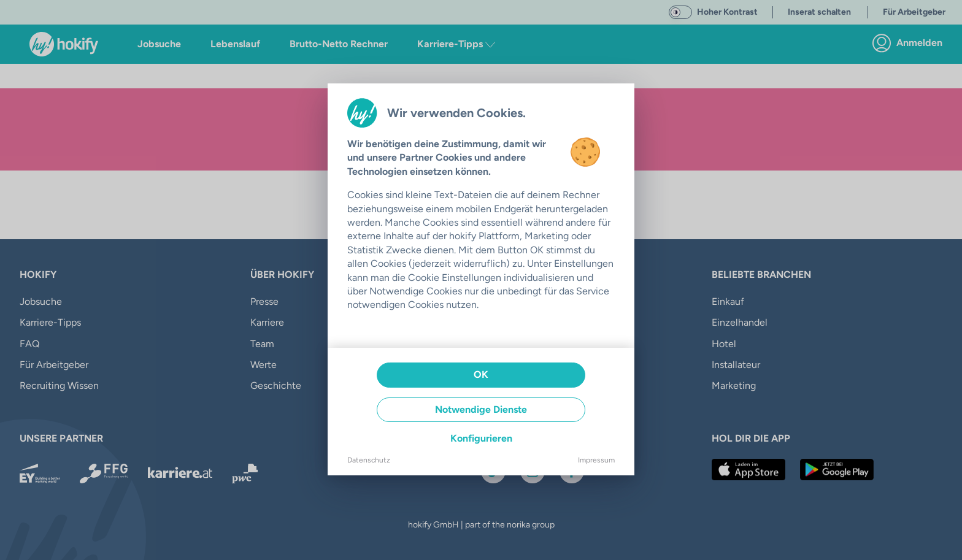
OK (481, 374)
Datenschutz (369, 460)
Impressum (596, 460)
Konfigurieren (481, 438)
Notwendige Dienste (481, 409)
